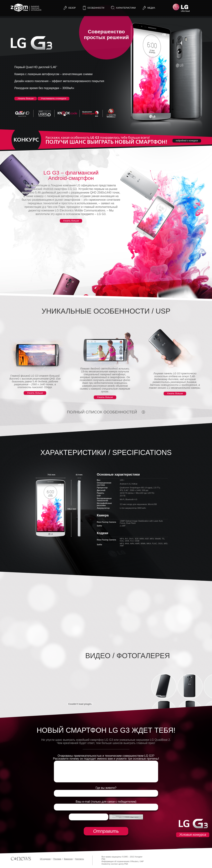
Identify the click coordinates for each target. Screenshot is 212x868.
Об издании (45, 859)
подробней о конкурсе (187, 141)
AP (142, 861)
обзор (72, 8)
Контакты (80, 859)
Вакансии (68, 859)
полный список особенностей (102, 412)
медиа (151, 8)
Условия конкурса (193, 835)
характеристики (126, 8)
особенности (96, 8)
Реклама (57, 859)
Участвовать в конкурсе (53, 99)
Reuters (135, 861)
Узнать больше (26, 99)
